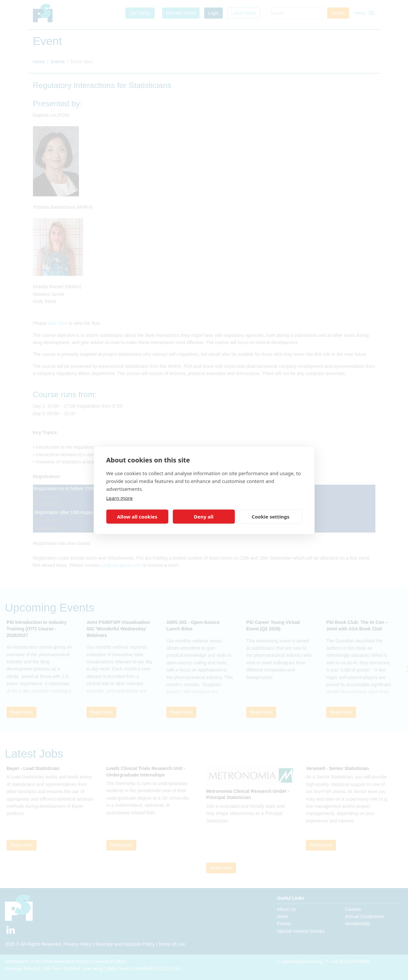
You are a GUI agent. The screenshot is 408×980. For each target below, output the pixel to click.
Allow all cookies (137, 517)
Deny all (204, 517)
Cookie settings (271, 517)
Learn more (120, 498)
